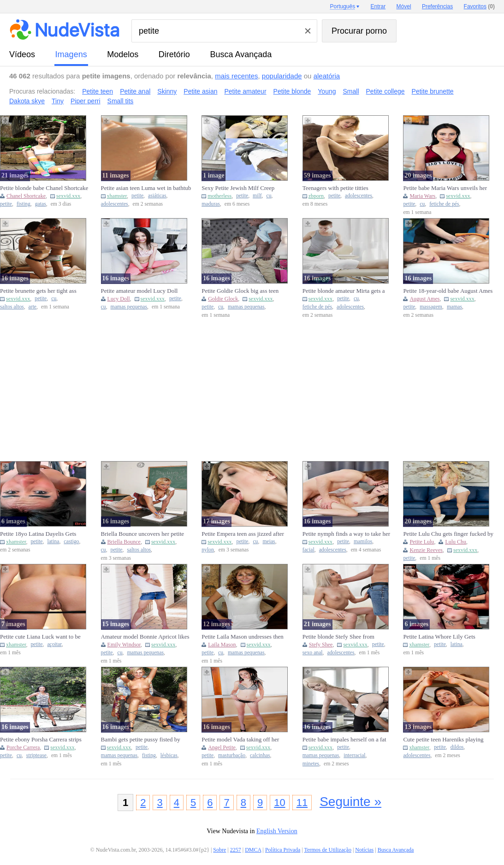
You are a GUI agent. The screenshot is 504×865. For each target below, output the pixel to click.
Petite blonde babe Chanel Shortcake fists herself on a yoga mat (44, 188)
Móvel (404, 6)
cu (269, 196)
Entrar (378, 6)
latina (53, 542)
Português (342, 6)
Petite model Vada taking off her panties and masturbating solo (240, 740)
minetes (311, 764)
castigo (71, 542)
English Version (277, 831)
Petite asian (200, 91)
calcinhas (260, 755)
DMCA (253, 850)
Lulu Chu (456, 542)
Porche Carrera (23, 747)
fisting (24, 204)
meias (269, 542)
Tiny (58, 101)
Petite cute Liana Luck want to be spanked (40, 637)
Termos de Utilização (327, 850)
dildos (457, 747)
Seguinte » (350, 802)
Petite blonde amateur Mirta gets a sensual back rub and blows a (344, 291)
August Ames (424, 299)
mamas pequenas (129, 307)
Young (327, 91)
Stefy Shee (321, 645)
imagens (71, 54)
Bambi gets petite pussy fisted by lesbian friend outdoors (141, 740)
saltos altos (12, 307)
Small (351, 91)
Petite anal (135, 91)
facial (308, 550)
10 (279, 803)
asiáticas (157, 196)
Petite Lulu (422, 542)
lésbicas (169, 755)
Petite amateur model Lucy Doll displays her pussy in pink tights (139, 291)
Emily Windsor (124, 645)
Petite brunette (433, 91)
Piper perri (86, 101)
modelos (123, 54)
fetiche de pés (444, 204)
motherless (219, 196)
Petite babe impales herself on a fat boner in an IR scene (344, 740)
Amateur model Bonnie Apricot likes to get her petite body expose (145, 637)
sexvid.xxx (68, 196)
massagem (431, 307)
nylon (208, 550)
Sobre (219, 850)
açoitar (54, 644)
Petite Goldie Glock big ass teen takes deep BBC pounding (240, 291)
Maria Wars (422, 196)
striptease (36, 755)
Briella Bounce (124, 542)
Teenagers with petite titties (335, 188)
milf (257, 196)
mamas (454, 307)
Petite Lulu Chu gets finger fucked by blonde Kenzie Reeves (448, 534)
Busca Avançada (241, 54)
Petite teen (98, 91)
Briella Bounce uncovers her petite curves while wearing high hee (143, 534)
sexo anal (313, 653)
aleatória (327, 76)
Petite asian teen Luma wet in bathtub (146, 188)
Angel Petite (222, 747)
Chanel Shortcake (26, 196)
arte (33, 307)
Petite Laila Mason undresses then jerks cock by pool (243, 637)
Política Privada (283, 850)
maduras (211, 204)
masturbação (232, 755)
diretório (174, 54)
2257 (236, 850)
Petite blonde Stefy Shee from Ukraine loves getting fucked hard (343, 637)
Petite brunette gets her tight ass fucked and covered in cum (38, 291)
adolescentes (115, 204)
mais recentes (236, 76)
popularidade (282, 76)
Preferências (437, 6)
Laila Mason (222, 645)
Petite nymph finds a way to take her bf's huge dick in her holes (346, 534)
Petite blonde (292, 91)
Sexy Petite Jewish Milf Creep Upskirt (238, 188)
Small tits (121, 101)
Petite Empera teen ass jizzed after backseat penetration (243, 534)
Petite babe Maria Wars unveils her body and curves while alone (445, 188)
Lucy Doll (119, 299)
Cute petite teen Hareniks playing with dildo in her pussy (443, 740)
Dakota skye (27, 101)
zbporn (316, 196)
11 (302, 803)
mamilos (363, 542)
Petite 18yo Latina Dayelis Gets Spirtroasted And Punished (38, 534)
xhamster (117, 196)
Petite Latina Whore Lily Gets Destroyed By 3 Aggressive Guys (443, 637)
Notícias (364, 850)
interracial (354, 755)
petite (6, 204)
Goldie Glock (223, 299)
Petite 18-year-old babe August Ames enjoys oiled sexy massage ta (448, 291)
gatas (41, 204)
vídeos (22, 54)
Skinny (167, 91)
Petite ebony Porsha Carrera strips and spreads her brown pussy (41, 740)
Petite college (385, 91)
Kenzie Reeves (426, 550)
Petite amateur (246, 91)
